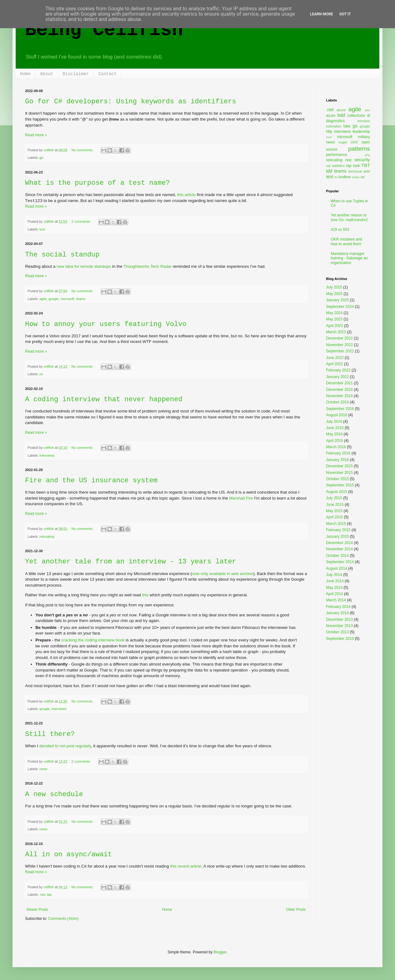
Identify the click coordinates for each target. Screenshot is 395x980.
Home (25, 74)
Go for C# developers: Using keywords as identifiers (131, 102)
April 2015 (334, 517)
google (54, 299)
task (356, 166)
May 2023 (334, 319)
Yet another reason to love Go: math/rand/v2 (349, 217)
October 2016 (337, 402)
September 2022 (340, 351)
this (145, 595)
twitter (356, 177)
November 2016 (339, 396)
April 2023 (334, 326)
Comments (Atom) (63, 919)
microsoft (67, 299)
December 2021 (339, 383)
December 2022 (339, 338)
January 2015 (337, 537)
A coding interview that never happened (104, 399)
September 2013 (340, 639)
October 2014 (337, 556)
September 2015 (340, 485)
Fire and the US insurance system (91, 481)
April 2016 (334, 441)
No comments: (83, 150)
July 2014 (334, 575)
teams (81, 299)
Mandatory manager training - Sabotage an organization (349, 258)
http (329, 132)
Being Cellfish (104, 30)
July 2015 (334, 498)
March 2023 (336, 332)
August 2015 (337, 492)
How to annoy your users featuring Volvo (106, 324)
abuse (341, 110)
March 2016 (336, 447)
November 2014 (339, 549)
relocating (47, 537)
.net (42, 894)
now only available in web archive (223, 574)
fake (347, 126)
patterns (359, 149)
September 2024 (340, 307)
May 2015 (334, 511)
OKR (354, 142)
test (42, 229)
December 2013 (339, 620)
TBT (366, 165)
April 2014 (334, 594)
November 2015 (339, 473)
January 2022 (337, 377)
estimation (334, 126)
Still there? (50, 734)
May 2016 (334, 434)
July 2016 (334, 422)
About (47, 74)
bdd (341, 115)
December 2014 (339, 543)
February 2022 (338, 370)
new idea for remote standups (84, 266)
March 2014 (336, 600)
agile (43, 299)
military (364, 137)
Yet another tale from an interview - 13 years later (131, 562)
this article (186, 195)
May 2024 (334, 313)
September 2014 (340, 562)
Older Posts (296, 910)
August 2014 (337, 568)
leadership (361, 132)
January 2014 (337, 613)
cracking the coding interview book (93, 640)
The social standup (62, 255)
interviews (47, 455)
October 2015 (337, 479)
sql (328, 166)
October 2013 (337, 632)
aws (367, 110)
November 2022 (339, 345)
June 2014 (335, 581)
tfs (336, 177)
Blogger (220, 952)
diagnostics (335, 121)
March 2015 (336, 524)
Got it (345, 14)
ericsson (364, 121)
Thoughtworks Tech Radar (148, 266)
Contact (108, 74)
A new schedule (54, 794)
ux (41, 374)
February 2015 (338, 530)
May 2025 (334, 294)
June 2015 (335, 505)
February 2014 (338, 607)
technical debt (359, 171)
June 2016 (335, 428)
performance (337, 155)
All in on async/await (68, 855)
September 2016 (340, 409)
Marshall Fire (241, 498)
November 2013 (339, 626)
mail (329, 137)
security (362, 160)
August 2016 (337, 415)
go (41, 158)
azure (331, 116)
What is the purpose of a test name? (97, 183)
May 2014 (334, 588)
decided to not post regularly (65, 746)
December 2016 (339, 390)
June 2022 (335, 358)
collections (356, 116)
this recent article (186, 866)
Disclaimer (76, 74)
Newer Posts (37, 910)
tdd (329, 171)
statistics (338, 166)
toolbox (345, 177)
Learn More (322, 14)
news (43, 769)
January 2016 (337, 460)
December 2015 (339, 466)
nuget (343, 142)
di (369, 116)
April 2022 (334, 364)
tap (49, 894)
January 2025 (337, 300)
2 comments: (82, 221)
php (367, 155)
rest (348, 160)
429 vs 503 (340, 230)
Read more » (36, 135)
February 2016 (338, 453)
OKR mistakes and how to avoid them (346, 241)
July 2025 (334, 287)
